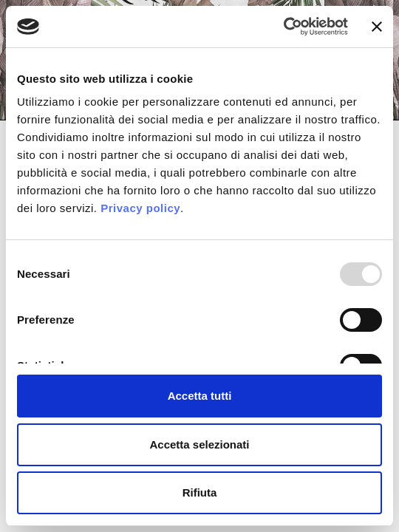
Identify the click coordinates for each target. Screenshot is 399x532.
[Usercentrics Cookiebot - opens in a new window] (283, 27)
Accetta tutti (200, 396)
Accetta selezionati (199, 444)
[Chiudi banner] (377, 27)
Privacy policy (140, 208)
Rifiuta (200, 492)
